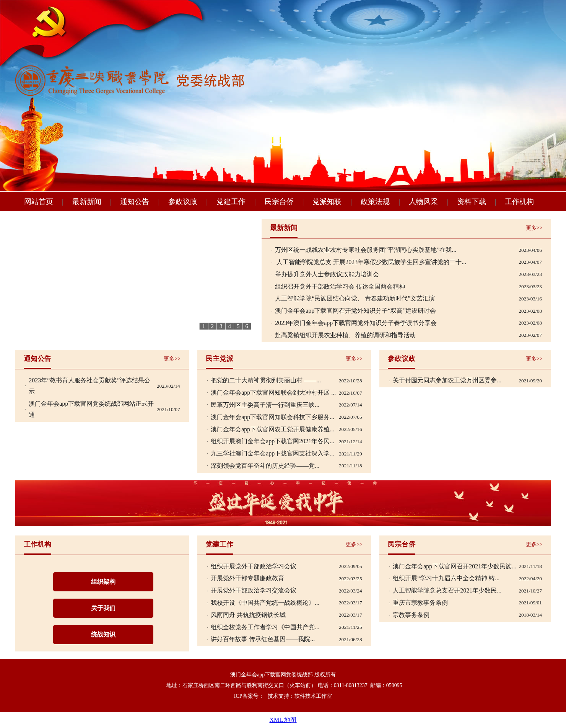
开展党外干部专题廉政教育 (247, 578)
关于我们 (103, 608)
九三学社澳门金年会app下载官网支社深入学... (272, 453)
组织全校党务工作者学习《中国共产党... (265, 627)
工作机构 (37, 544)
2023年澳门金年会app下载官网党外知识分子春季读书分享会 (356, 323)
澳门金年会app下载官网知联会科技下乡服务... (272, 417)
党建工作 (220, 544)
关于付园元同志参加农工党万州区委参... (447, 380)
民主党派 (220, 359)
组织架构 (103, 582)
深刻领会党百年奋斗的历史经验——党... (265, 466)
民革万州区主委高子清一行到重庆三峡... (265, 405)
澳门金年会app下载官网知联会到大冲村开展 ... (273, 393)
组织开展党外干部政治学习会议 (254, 566)
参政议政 (402, 359)
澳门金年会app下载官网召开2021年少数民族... (455, 566)
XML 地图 (283, 720)
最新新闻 (284, 228)
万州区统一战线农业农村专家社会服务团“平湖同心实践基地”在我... (366, 250)
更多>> (534, 228)
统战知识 (103, 634)
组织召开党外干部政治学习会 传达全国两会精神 (340, 286)
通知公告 (37, 359)
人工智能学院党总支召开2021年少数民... (447, 590)
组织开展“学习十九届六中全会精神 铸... (446, 578)
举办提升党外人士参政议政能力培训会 (327, 274)
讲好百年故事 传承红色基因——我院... (263, 639)
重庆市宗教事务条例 (420, 603)
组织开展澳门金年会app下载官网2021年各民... (272, 441)
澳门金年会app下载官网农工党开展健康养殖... (272, 429)
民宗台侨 (402, 544)
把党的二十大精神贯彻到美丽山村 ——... (266, 380)
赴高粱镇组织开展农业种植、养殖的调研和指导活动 (345, 335)
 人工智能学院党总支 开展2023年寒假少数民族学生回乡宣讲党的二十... (371, 262)
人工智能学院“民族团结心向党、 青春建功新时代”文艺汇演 (355, 298)
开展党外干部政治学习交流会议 (254, 590)
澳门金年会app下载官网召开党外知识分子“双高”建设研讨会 (355, 311)
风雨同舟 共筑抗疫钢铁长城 (248, 615)
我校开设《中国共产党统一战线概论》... (265, 603)
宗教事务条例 (411, 615)
